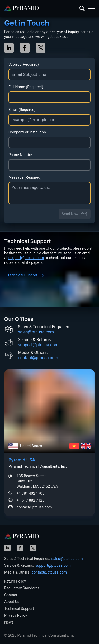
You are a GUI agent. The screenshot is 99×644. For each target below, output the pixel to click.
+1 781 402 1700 (30, 493)
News (9, 622)
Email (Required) (22, 110)
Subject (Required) (24, 64)
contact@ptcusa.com (38, 358)
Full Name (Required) (26, 87)
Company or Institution (27, 132)
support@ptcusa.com (26, 258)
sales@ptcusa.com (36, 332)
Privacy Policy (16, 615)
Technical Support (19, 609)
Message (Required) (25, 177)
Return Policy (15, 581)
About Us (12, 602)
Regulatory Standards (22, 588)
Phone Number (21, 155)
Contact (11, 595)
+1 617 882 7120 (30, 500)
